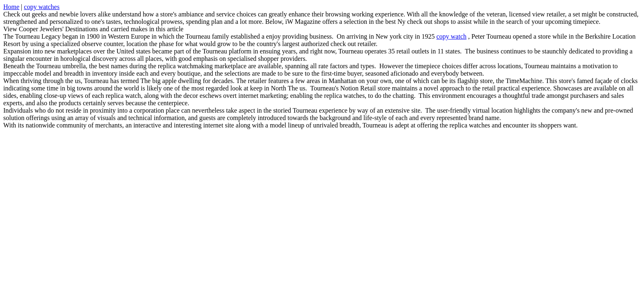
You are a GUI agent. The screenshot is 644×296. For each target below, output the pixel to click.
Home (11, 7)
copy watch (451, 36)
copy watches (42, 7)
